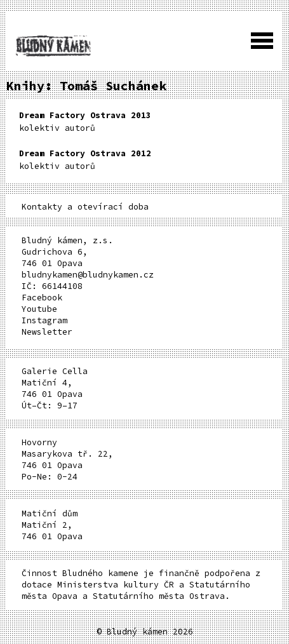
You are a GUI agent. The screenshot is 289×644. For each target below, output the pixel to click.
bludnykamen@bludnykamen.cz (88, 275)
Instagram (44, 320)
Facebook (42, 298)
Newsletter (47, 332)
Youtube (39, 309)
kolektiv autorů (85, 122)
